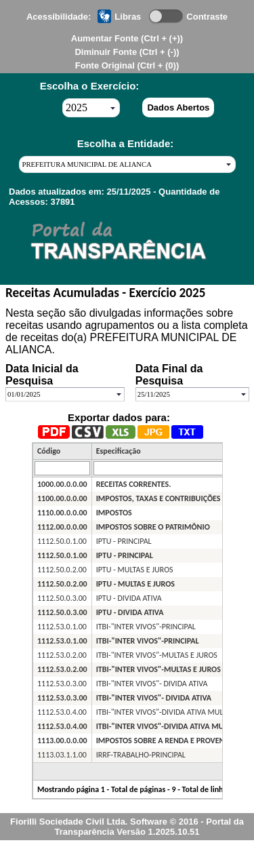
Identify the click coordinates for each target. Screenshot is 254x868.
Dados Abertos (178, 107)
